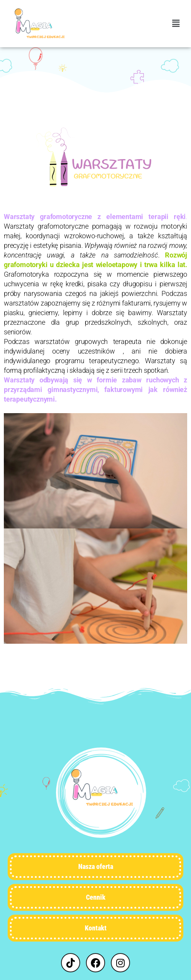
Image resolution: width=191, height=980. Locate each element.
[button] (139, 24)
